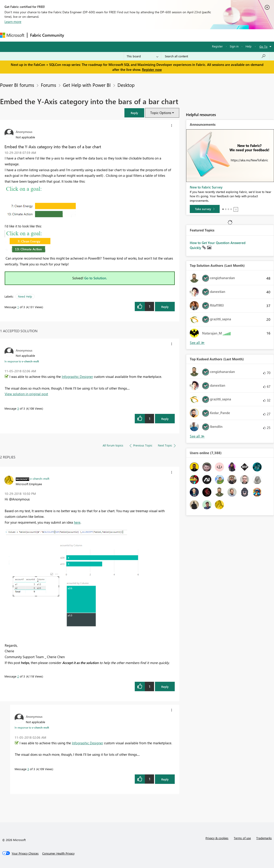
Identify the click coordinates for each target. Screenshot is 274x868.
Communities (132, 35)
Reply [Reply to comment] (165, 419)
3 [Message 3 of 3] (18, 408)
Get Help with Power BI (87, 85)
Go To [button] (263, 46)
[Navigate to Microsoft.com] (12, 35)
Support (189, 35)
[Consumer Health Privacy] (58, 853)
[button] (134, 113)
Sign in (234, 46)
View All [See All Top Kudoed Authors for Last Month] (197, 436)
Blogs (152, 35)
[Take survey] (205, 209)
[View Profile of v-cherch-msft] (40, 478)
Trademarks (264, 838)
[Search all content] (215, 56)
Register (217, 46)
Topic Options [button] (161, 113)
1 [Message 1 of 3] (18, 307)
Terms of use (242, 838)
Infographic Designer (77, 377)
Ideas (112, 35)
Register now (152, 70)
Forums (74, 35)
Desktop (126, 85)
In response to (22, 361)
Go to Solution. (96, 278)
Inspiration (94, 35)
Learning (170, 35)
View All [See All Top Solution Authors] (197, 343)
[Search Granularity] (143, 56)
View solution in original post (26, 394)
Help (249, 46)
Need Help (25, 296)
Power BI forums (17, 85)
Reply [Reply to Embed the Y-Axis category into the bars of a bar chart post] (165, 307)
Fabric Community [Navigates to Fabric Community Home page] (47, 35)
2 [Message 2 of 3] (18, 676)
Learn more (13, 22)
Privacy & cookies (217, 838)
